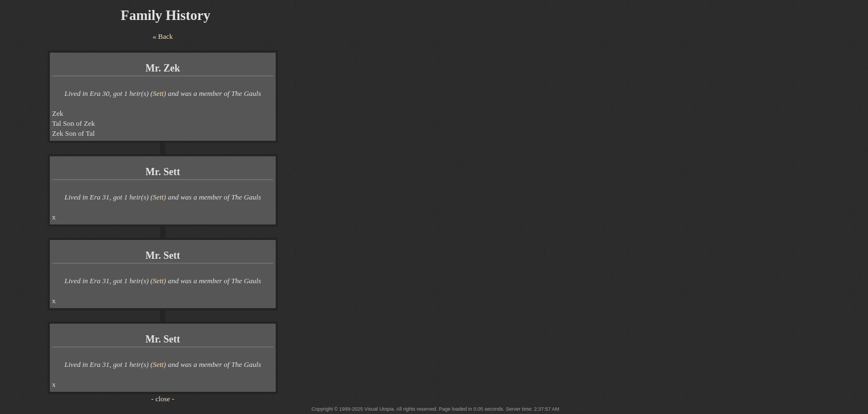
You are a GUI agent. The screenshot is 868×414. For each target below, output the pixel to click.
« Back (163, 36)
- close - (163, 399)
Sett (158, 93)
